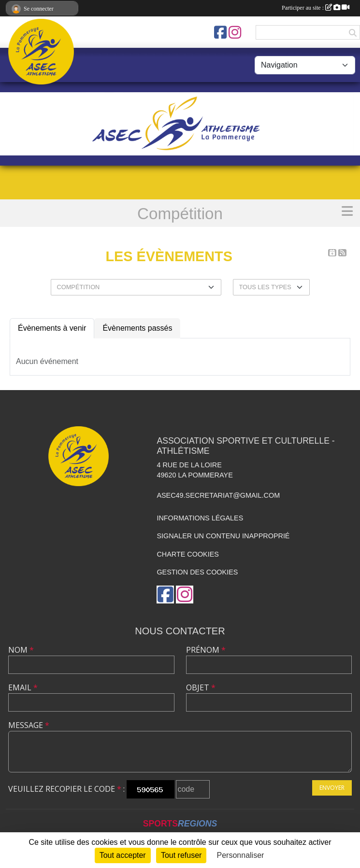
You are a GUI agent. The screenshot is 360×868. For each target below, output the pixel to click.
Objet (201, 687)
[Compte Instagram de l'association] (235, 32)
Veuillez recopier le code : (66, 789)
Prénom (206, 650)
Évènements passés (137, 328)
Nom (21, 650)
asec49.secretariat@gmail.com (218, 495)
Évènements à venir (52, 328)
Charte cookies (187, 554)
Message (29, 725)
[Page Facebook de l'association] (220, 32)
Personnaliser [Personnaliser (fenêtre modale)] (241, 855)
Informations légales (200, 518)
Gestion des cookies (197, 572)
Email (23, 687)
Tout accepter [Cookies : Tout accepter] (123, 855)
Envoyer (332, 788)
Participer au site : (316, 8)
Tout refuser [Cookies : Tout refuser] (181, 855)
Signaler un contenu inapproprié (223, 536)
